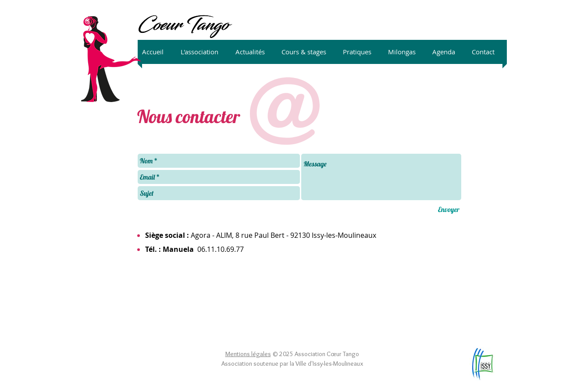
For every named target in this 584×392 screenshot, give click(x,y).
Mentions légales (248, 354)
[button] (204, 52)
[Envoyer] (449, 209)
